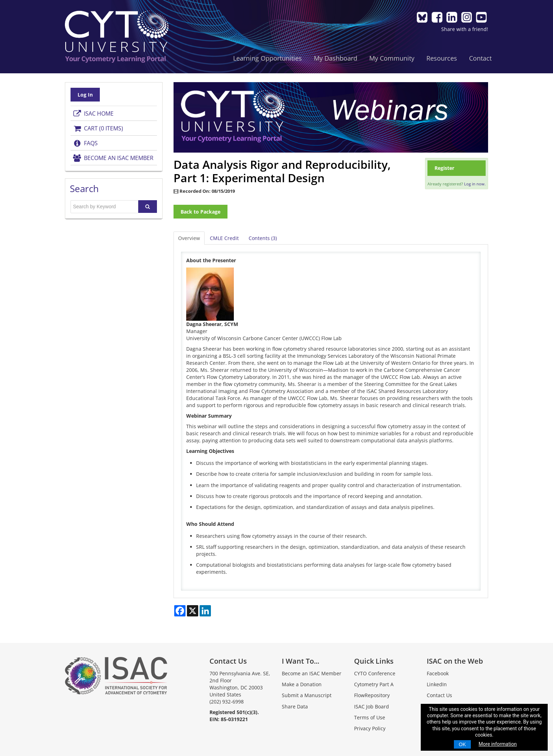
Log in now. (475, 184)
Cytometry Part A (374, 684)
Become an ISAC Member (113, 158)
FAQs (85, 143)
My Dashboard (336, 58)
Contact (480, 58)
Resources (442, 58)
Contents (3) (263, 238)
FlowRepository (372, 695)
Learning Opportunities (268, 58)
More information (498, 744)
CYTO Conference (375, 673)
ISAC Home (93, 113)
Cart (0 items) (98, 128)
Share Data (295, 706)
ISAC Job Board (372, 706)
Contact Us (439, 695)
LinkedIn (437, 684)
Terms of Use (370, 717)
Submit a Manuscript (307, 695)
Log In (85, 95)
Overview (189, 238)
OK (462, 744)
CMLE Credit (224, 238)
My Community (392, 58)
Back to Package (200, 212)
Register (444, 168)
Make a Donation (302, 684)
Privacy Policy (370, 728)
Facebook (438, 673)
